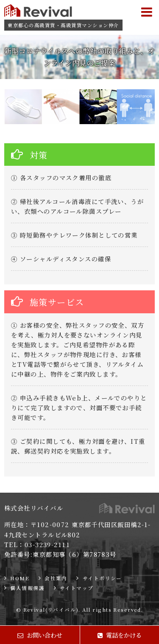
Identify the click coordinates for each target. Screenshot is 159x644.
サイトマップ (77, 588)
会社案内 (56, 578)
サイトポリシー (102, 578)
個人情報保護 (27, 588)
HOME (20, 578)
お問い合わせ (40, 635)
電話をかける (120, 635)
